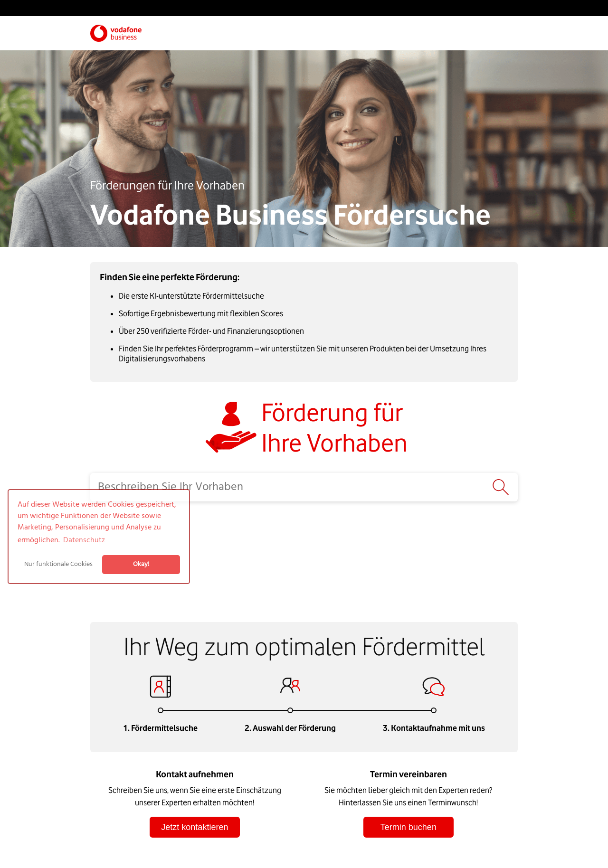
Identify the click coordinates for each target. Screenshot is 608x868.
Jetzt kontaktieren (195, 827)
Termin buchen (408, 827)
